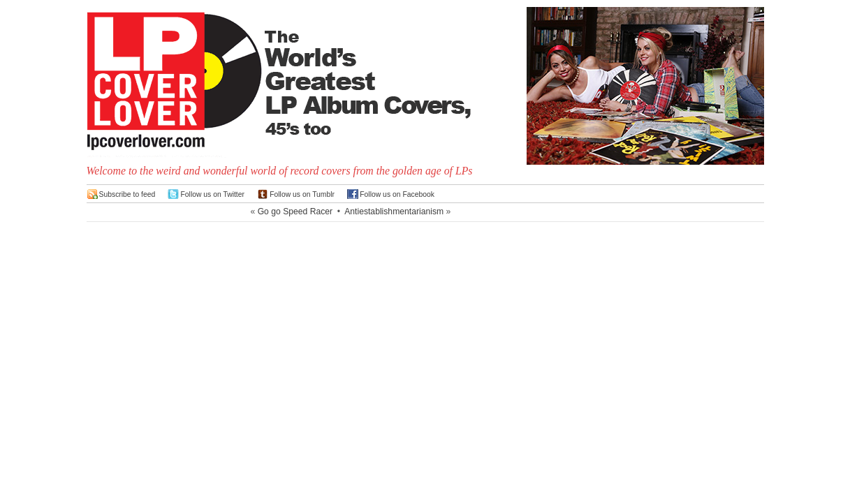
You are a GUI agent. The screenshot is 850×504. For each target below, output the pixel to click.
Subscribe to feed (127, 194)
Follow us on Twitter (212, 194)
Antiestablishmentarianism (394, 212)
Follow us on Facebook (397, 194)
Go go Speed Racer (295, 212)
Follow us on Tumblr (302, 194)
